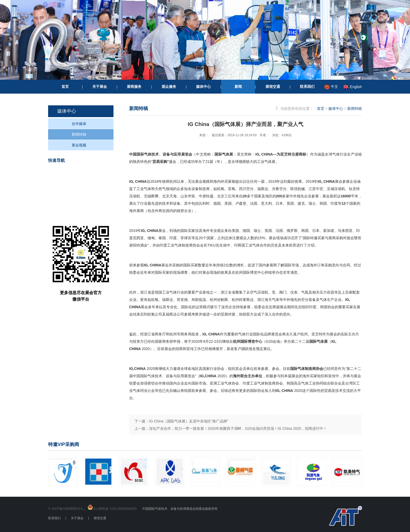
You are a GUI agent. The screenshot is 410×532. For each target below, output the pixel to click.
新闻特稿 (79, 134)
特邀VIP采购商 (64, 444)
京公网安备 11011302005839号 (115, 509)
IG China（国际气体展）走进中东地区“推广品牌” (189, 421)
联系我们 (307, 87)
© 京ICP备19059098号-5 (65, 509)
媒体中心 (203, 87)
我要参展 (87, 193)
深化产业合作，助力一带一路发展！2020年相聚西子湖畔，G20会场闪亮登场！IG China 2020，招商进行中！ (238, 428)
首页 (65, 87)
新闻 (238, 87)
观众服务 (169, 87)
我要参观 (87, 174)
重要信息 (87, 211)
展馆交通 (273, 87)
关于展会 (100, 87)
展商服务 (134, 87)
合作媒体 (79, 124)
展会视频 (79, 145)
